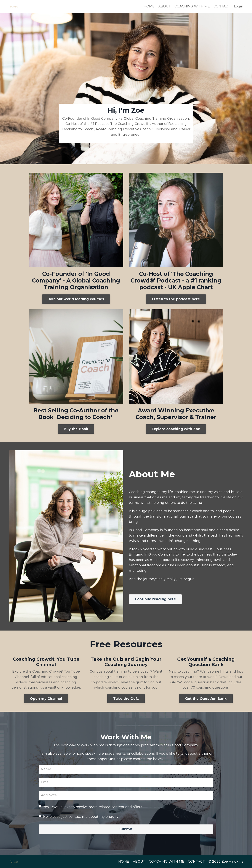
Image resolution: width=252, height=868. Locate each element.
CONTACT (222, 6)
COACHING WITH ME (192, 6)
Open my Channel (46, 699)
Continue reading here (155, 599)
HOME (149, 6)
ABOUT (164, 6)
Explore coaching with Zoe (176, 429)
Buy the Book (76, 429)
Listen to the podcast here (176, 299)
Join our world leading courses (76, 299)
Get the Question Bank (206, 699)
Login (239, 6)
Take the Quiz (126, 699)
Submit (126, 829)
